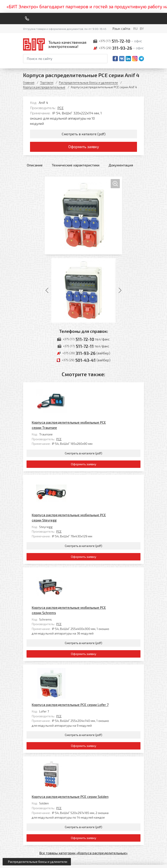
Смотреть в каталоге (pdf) (84, 134)
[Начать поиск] (104, 59)
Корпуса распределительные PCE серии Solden (101, 641)
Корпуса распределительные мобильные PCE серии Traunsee (99, 392)
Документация (121, 166)
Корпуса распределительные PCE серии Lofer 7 (101, 578)
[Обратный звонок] (27, 19)
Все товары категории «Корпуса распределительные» (83, 702)
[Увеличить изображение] (83, 216)
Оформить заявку (84, 147)
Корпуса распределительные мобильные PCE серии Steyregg (99, 454)
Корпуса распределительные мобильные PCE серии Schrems (99, 517)
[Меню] (142, 19)
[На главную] (56, 44)
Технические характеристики (76, 166)
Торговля (47, 82)
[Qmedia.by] (133, 862)
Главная (29, 82)
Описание (35, 166)
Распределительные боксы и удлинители (88, 82)
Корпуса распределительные (44, 87)
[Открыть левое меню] (37, 862)
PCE (60, 108)
